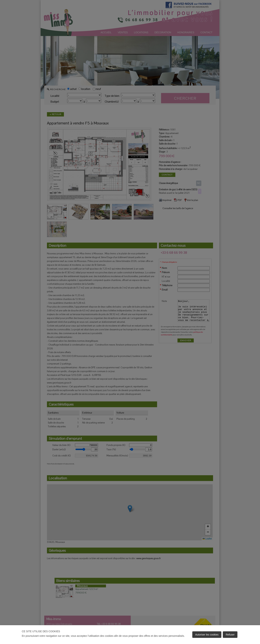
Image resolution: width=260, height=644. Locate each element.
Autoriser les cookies (207, 635)
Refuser (230, 635)
